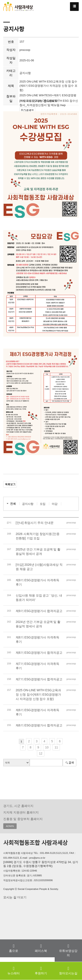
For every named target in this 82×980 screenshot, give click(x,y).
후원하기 (41, 971)
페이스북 (41, 948)
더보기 (21, 897)
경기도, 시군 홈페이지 (18, 806)
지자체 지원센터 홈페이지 (21, 812)
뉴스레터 (14, 971)
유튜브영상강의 (68, 950)
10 (47, 747)
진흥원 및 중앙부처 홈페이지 (23, 819)
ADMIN (10, 826)
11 (56, 747)
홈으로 (14, 948)
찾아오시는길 (68, 971)
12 (41, 753)
